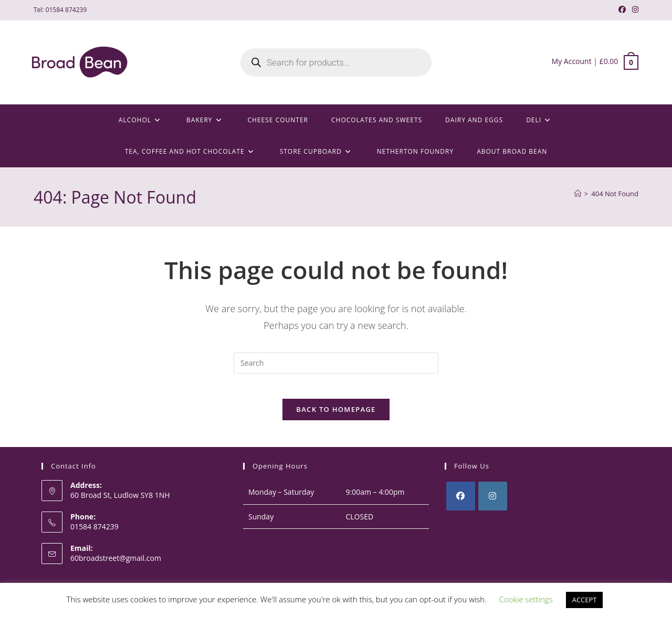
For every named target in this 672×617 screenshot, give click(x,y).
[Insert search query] (336, 363)
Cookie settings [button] (526, 599)
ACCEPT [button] (585, 600)
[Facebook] (461, 503)
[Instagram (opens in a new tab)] (634, 10)
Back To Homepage (336, 416)
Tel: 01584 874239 (60, 10)
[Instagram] (493, 503)
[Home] (578, 194)
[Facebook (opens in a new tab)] (622, 10)
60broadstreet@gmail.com (116, 564)
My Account (572, 61)
